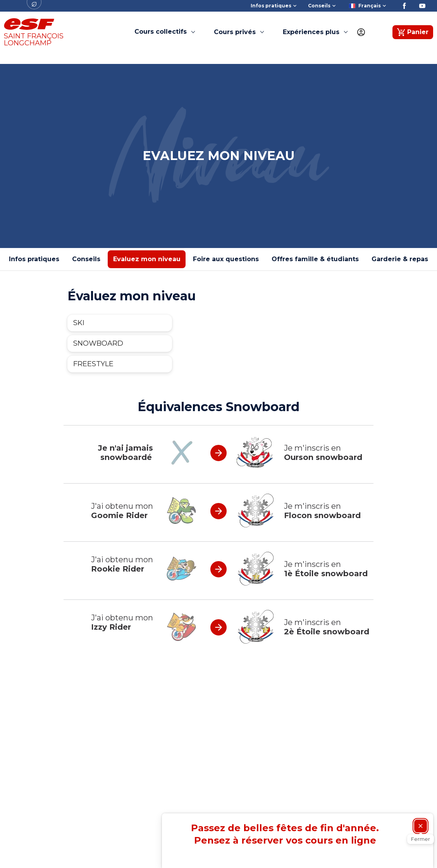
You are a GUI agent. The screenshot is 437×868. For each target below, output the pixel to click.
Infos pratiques (34, 259)
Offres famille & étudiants (315, 259)
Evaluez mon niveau (147, 259)
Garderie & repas (400, 259)
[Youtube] (422, 6)
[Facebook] (404, 6)
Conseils (86, 259)
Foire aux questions (226, 259)
